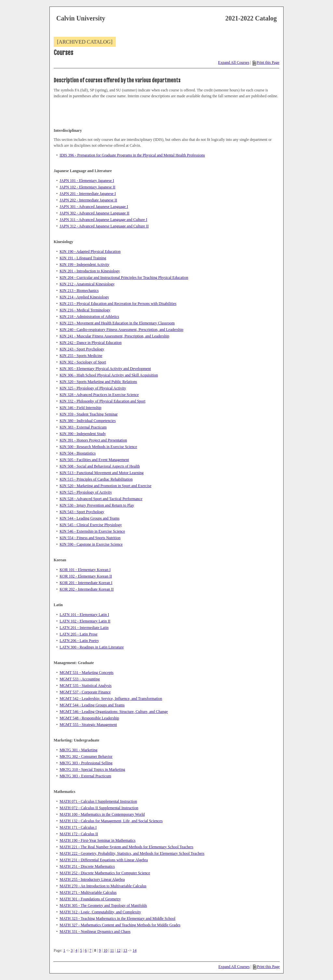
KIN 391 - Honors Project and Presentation (93, 440)
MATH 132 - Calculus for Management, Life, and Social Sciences (111, 821)
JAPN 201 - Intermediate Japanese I (88, 194)
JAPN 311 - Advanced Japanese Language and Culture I (103, 220)
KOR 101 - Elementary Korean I (85, 570)
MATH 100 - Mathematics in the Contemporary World (102, 814)
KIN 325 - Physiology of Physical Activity (93, 388)
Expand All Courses (234, 62)
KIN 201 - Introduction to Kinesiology (90, 271)
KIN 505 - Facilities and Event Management (94, 460)
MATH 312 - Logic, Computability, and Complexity (100, 912)
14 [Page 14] (135, 950)
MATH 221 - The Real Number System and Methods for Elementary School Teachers (126, 847)
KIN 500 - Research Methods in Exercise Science (98, 447)
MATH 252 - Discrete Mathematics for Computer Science (105, 873)
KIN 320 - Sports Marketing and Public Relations (98, 382)
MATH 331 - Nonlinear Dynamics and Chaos (95, 932)
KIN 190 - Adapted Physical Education (90, 252)
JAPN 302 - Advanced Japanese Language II (94, 213)
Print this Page (266, 62)
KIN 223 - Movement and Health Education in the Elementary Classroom (117, 323)
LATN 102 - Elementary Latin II (85, 621)
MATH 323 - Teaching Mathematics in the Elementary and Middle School (117, 919)
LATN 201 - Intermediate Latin (84, 628)
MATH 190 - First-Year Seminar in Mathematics (97, 840)
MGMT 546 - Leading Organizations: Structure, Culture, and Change (114, 712)
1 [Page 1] (64, 950)
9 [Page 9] (100, 950)
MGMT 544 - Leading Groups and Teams (92, 705)
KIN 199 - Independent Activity (84, 265)
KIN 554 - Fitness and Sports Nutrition (90, 538)
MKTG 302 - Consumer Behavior (86, 756)
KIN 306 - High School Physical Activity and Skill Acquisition (109, 375)
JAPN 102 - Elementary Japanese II (87, 187)
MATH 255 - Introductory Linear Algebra (92, 879)
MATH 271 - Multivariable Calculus (88, 892)
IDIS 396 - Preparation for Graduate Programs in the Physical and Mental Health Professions (132, 155)
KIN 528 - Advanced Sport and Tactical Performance (101, 499)
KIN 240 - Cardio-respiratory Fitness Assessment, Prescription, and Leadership (121, 330)
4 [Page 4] (76, 950)
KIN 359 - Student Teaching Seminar (89, 414)
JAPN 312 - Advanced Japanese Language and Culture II (104, 226)
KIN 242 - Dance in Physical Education (91, 343)
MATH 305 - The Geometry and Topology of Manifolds (103, 905)
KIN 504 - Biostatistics (78, 453)
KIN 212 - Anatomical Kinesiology (87, 284)
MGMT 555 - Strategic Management (88, 725)
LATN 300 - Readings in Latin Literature (92, 647)
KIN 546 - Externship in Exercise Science (92, 531)
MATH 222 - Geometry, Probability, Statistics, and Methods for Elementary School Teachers (132, 853)
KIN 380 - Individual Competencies (88, 421)
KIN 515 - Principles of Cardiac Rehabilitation (96, 479)
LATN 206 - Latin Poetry (79, 641)
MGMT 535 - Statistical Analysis (86, 686)
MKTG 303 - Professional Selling (86, 763)
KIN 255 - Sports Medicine (81, 356)
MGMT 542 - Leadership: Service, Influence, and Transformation (111, 699)
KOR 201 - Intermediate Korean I (86, 583)
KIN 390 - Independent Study (83, 434)
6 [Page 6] (86, 950)
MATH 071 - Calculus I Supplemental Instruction (98, 801)
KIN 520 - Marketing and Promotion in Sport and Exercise (105, 486)
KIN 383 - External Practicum (83, 427)
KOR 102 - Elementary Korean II (86, 576)
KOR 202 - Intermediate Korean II (87, 589)
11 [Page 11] (112, 950)
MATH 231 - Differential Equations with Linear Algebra (104, 860)
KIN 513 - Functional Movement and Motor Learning (101, 473)
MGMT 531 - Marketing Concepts (87, 673)
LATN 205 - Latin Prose (79, 634)
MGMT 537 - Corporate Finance (85, 692)
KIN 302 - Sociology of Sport (83, 362)
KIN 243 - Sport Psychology (82, 349)
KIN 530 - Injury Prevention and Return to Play (97, 505)
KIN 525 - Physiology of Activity (86, 492)
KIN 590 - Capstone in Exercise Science (91, 544)
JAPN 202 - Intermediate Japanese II (88, 200)
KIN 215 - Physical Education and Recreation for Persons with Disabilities (118, 304)
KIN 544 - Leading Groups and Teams (89, 518)
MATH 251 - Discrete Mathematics (87, 866)
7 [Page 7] (90, 950)
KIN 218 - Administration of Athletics (89, 317)
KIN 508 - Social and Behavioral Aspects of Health (100, 466)
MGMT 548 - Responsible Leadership (89, 718)
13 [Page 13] (125, 950)
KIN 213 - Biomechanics (79, 291)
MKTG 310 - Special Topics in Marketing (92, 769)
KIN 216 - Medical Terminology (85, 310)
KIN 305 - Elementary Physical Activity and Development (105, 369)
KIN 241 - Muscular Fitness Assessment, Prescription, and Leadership (114, 336)
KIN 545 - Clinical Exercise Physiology (91, 525)
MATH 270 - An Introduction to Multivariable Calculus (103, 886)
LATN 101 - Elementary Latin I (84, 615)
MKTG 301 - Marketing (78, 750)
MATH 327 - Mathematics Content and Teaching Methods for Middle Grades (120, 925)
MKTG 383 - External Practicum (85, 776)
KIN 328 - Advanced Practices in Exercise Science (99, 395)
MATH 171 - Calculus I (78, 827)
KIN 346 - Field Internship (80, 408)
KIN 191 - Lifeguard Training (83, 258)
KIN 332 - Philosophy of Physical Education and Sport (102, 401)
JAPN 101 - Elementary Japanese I (87, 181)
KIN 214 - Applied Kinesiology (84, 297)
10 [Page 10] (105, 950)
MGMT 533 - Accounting (80, 679)
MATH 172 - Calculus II (79, 834)
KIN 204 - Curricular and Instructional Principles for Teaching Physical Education (124, 278)
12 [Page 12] (119, 950)
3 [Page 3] (72, 950)
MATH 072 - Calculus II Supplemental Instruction (99, 808)
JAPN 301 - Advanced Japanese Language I (94, 207)
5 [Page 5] (81, 950)
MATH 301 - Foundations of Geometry (90, 899)
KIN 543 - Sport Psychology (82, 512)
